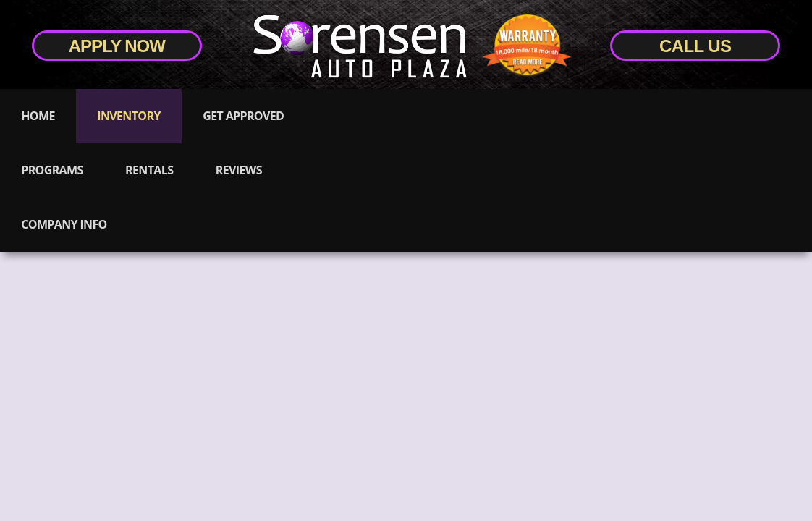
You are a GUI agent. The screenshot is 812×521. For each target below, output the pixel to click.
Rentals (149, 170)
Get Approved (243, 116)
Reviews (239, 170)
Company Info (64, 224)
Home (38, 116)
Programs (52, 170)
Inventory (128, 116)
